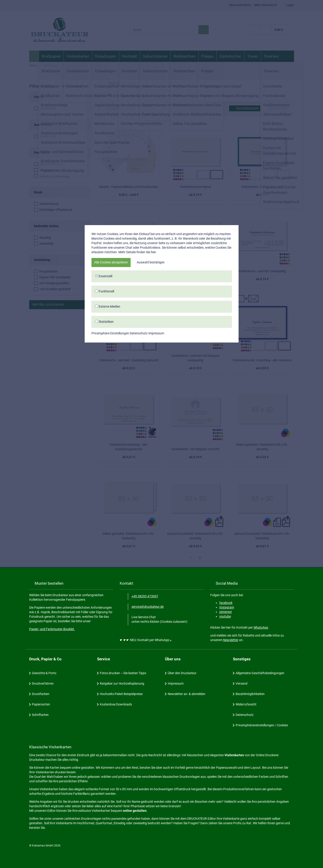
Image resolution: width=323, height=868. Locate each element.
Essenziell (162, 427)
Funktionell (162, 442)
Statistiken (162, 472)
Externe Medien (162, 457)
